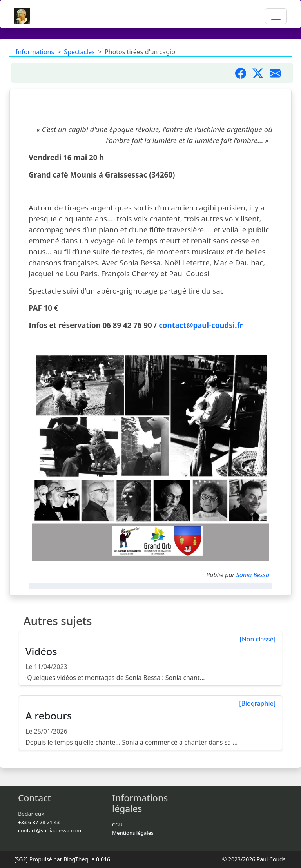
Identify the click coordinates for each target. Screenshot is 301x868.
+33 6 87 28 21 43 (39, 822)
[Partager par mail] (278, 73)
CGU (117, 825)
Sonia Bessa (253, 575)
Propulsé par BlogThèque (62, 859)
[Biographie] (257, 703)
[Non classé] (257, 639)
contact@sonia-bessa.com (50, 830)
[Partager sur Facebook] (244, 73)
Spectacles (79, 52)
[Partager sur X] (261, 73)
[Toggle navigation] (276, 16)
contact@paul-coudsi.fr (201, 325)
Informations (35, 52)
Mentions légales (133, 833)
